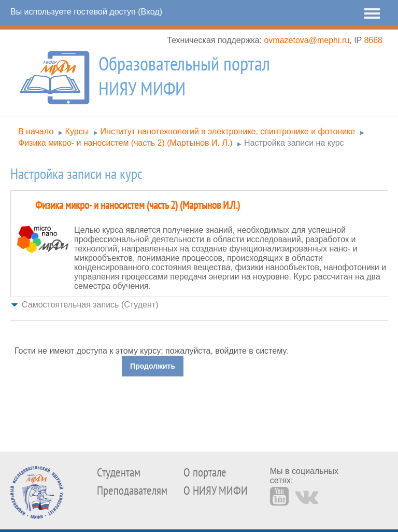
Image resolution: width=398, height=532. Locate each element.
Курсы (77, 131)
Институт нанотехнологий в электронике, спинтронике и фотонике (228, 131)
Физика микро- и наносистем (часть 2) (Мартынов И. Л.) (125, 143)
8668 (373, 40)
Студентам (119, 473)
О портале (205, 473)
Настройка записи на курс (294, 143)
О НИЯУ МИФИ (216, 491)
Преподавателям (132, 491)
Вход (150, 12)
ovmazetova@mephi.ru (307, 40)
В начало (36, 131)
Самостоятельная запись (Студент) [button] (90, 305)
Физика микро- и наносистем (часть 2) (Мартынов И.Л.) (138, 206)
